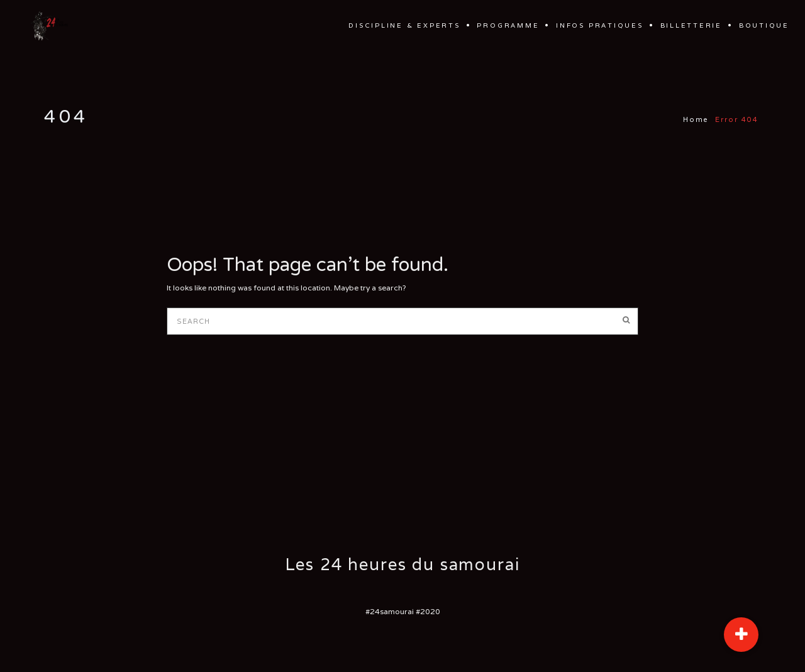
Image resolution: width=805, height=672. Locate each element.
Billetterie (691, 25)
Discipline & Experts (404, 25)
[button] (741, 635)
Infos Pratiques (600, 25)
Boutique (764, 25)
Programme (508, 25)
